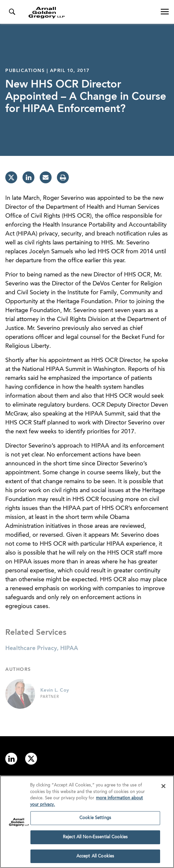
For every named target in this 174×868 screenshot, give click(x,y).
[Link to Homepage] (90, 13)
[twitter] (11, 177)
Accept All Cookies (95, 859)
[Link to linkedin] (11, 759)
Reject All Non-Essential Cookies (95, 839)
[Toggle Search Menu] (12, 12)
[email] (46, 177)
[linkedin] (28, 177)
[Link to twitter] (31, 759)
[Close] (163, 788)
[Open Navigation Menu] (165, 12)
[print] (63, 177)
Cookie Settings (95, 820)
